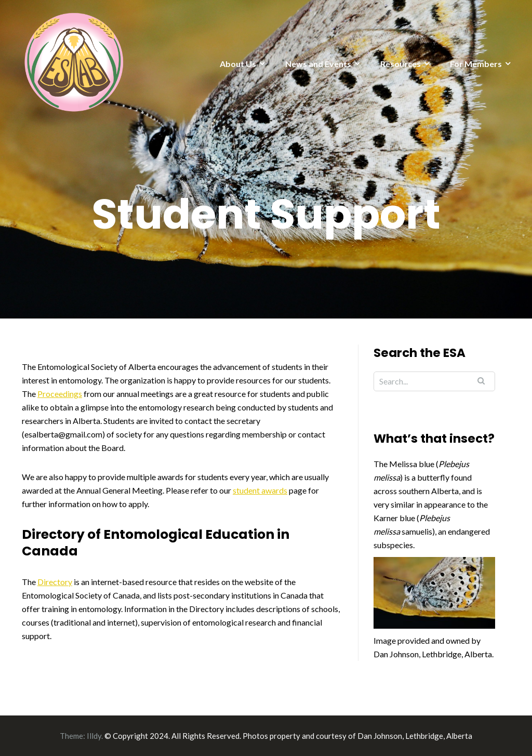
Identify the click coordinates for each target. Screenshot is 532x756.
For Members (476, 64)
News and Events (318, 64)
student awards (260, 490)
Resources (401, 64)
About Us (238, 64)
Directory (55, 582)
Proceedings (60, 394)
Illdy (94, 736)
